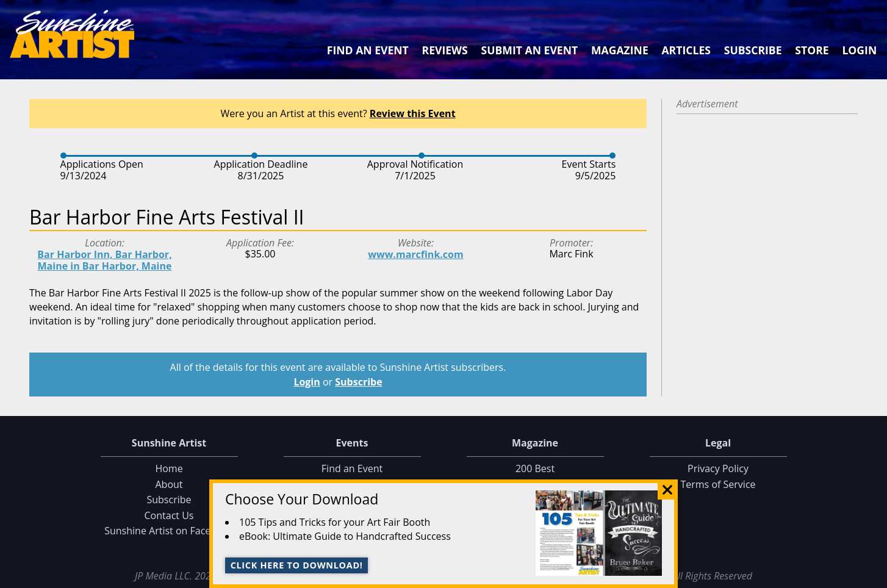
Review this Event (413, 113)
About (169, 484)
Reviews (445, 50)
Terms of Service (718, 484)
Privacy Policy (718, 468)
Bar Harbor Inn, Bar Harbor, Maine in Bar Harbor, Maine (104, 260)
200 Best (535, 468)
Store (812, 50)
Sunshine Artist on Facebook (169, 531)
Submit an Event (530, 50)
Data (873, 576)
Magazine (620, 50)
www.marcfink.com (415, 254)
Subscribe (753, 50)
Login (859, 50)
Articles (686, 50)
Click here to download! (297, 565)
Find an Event (368, 50)
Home (169, 468)
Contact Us (169, 515)
